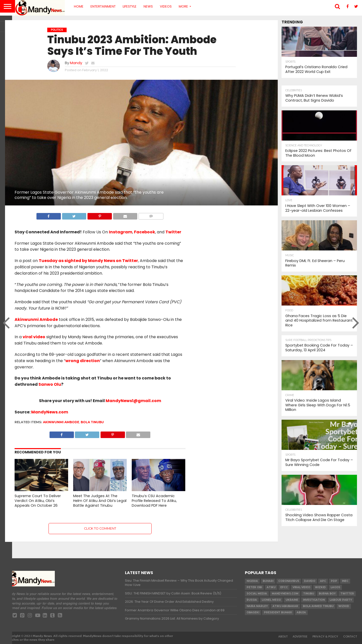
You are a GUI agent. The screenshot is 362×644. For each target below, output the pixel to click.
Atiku (271, 587)
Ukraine (292, 600)
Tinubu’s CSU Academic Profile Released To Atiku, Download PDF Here (154, 501)
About (283, 636)
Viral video (301, 587)
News (148, 6)
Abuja (301, 612)
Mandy (76, 63)
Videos (166, 6)
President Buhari (278, 612)
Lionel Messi (271, 600)
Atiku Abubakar (285, 606)
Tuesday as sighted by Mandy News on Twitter (88, 261)
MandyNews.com (50, 412)
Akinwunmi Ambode (36, 319)
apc (323, 581)
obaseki (253, 612)
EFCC (284, 587)
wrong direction (83, 361)
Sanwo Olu (50, 384)
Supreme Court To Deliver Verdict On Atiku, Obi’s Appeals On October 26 (38, 501)
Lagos (335, 587)
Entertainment (103, 6)
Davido (310, 581)
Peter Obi (254, 587)
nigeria (252, 581)
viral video (34, 337)
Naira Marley (257, 606)
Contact (350, 636)
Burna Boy (327, 594)
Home (79, 6)
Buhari (268, 581)
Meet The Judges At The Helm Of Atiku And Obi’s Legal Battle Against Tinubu (100, 501)
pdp (334, 581)
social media (257, 594)
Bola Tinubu (92, 422)
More (183, 6)
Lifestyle (130, 6)
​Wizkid (320, 587)
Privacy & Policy (325, 636)
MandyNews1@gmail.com (133, 401)
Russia (252, 600)
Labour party (341, 600)
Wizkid (344, 606)
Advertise (300, 636)
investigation (314, 600)
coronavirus (289, 581)
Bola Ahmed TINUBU (318, 606)
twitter (347, 594)
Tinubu (309, 594)
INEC (345, 581)
